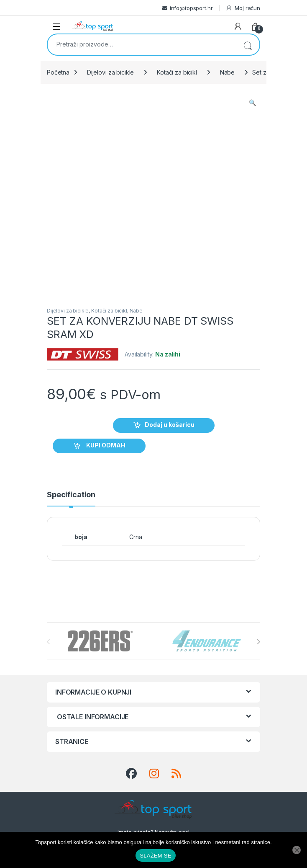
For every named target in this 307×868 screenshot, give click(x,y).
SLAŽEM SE (155, 856)
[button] (252, 103)
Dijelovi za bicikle (110, 72)
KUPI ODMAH (105, 446)
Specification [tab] (71, 495)
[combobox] (142, 44)
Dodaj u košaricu (170, 425)
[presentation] (258, 642)
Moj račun (243, 8)
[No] (297, 850)
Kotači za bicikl (177, 72)
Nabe (227, 72)
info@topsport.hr (191, 8)
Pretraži (248, 45)
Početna (58, 72)
